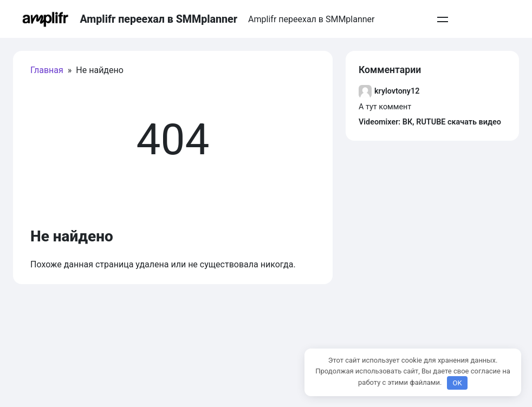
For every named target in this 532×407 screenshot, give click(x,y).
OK (457, 383)
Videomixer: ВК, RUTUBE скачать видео (430, 122)
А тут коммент (385, 107)
